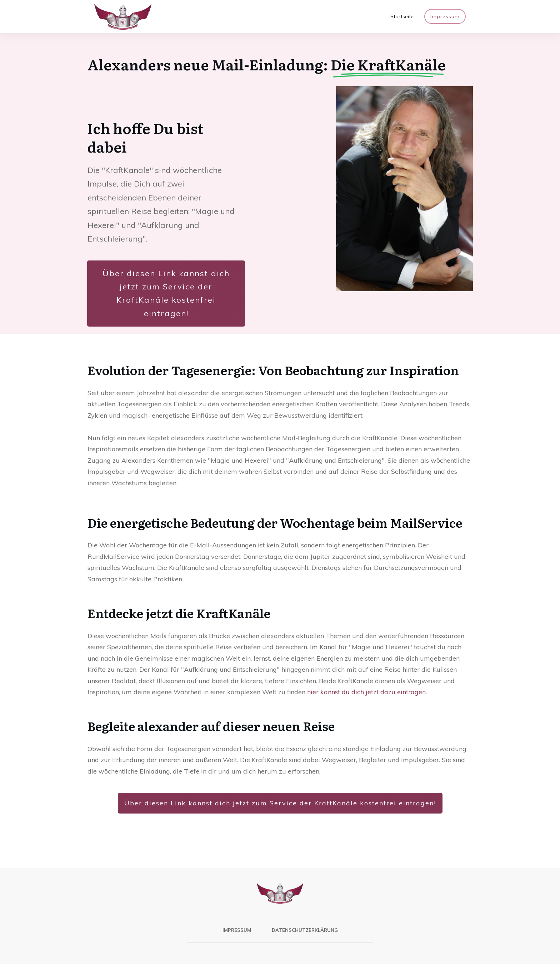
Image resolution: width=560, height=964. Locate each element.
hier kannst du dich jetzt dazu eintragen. (367, 692)
